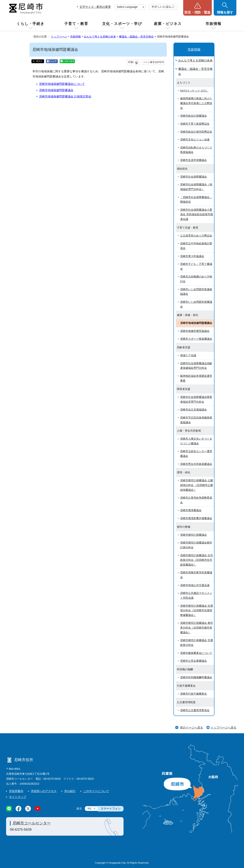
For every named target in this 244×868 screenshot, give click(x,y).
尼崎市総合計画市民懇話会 (196, 132)
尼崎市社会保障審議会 (193, 177)
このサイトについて (96, 791)
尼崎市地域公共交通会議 (195, 585)
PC (90, 809)
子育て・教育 (76, 24)
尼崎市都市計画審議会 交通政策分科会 (197, 643)
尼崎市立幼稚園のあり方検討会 (196, 279)
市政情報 (213, 24)
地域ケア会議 (188, 355)
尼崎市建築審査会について (196, 653)
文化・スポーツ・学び (122, 24)
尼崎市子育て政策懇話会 (195, 124)
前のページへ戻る (192, 727)
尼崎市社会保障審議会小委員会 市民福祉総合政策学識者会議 (197, 214)
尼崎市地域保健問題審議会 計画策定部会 (65, 96)
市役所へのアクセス (44, 791)
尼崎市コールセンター (32, 823)
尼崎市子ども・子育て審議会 (196, 266)
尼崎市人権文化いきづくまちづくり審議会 (196, 441)
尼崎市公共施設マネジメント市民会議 (196, 595)
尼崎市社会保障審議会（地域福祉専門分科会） (196, 187)
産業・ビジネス (168, 24)
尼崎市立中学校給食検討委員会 (196, 246)
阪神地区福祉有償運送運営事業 (196, 378)
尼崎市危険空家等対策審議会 (196, 575)
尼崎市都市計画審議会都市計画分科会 (196, 545)
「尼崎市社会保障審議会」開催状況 (196, 200)
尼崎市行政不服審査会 (193, 694)
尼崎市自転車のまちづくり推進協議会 (196, 150)
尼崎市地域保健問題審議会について (62, 84)
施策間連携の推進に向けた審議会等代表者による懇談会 (196, 103)
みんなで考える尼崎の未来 (100, 37)
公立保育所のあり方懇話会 (196, 236)
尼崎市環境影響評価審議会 (196, 518)
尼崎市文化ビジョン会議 (195, 140)
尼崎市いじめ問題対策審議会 (196, 304)
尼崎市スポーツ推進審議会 (196, 339)
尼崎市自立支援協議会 (193, 410)
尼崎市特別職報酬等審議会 (196, 677)
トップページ (59, 37)
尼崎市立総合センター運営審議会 (196, 454)
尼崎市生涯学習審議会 (193, 160)
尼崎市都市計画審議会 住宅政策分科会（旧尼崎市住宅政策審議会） (197, 560)
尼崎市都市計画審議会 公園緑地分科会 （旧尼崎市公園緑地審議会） (197, 485)
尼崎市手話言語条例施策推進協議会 (196, 420)
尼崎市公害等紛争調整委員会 (196, 500)
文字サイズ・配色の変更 (95, 7)
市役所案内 (16, 791)
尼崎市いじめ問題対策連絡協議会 (196, 292)
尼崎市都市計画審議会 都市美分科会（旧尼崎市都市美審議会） (197, 628)
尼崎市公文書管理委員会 (195, 710)
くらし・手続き (30, 24)
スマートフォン (111, 809)
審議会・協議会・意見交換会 (136, 37)
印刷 (131, 62)
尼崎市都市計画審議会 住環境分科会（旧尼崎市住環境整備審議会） (197, 611)
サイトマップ (18, 797)
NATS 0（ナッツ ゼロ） (194, 91)
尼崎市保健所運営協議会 (195, 331)
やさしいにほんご (163, 7)
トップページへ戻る (224, 727)
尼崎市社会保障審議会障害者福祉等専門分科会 (196, 399)
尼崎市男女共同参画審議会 (196, 464)
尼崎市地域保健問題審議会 (56, 90)
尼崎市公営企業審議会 (193, 661)
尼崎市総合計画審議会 (193, 116)
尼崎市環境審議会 (191, 510)
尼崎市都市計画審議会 (193, 535)
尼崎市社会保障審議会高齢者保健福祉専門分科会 (196, 366)
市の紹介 (70, 791)
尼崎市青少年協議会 (192, 256)
